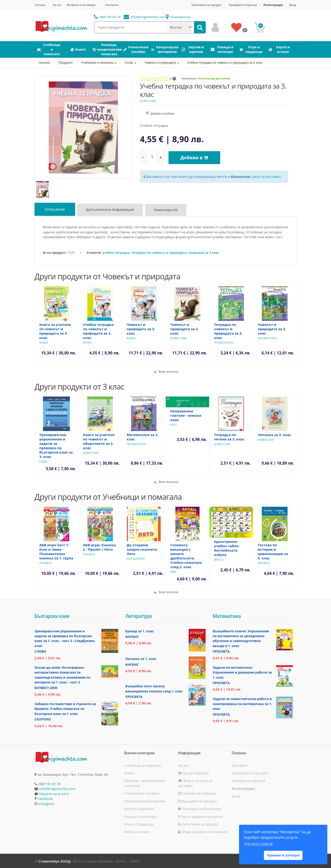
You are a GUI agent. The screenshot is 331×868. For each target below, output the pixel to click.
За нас (58, 5)
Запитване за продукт (203, 5)
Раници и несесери (140, 816)
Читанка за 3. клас (274, 434)
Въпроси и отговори (83, 5)
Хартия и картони (139, 808)
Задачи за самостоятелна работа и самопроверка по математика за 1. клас (242, 703)
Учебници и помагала (97, 62)
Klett (174, 424)
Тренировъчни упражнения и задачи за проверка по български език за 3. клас (56, 445)
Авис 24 (219, 559)
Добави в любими (163, 114)
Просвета (45, 562)
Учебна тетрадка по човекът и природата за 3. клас (225, 62)
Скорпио (43, 719)
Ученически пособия (142, 793)
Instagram (47, 803)
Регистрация (273, 5)
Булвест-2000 (148, 101)
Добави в (195, 157)
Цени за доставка (266, 175)
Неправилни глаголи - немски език (186, 415)
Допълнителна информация (111, 210)
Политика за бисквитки (199, 808)
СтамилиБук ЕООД (54, 861)
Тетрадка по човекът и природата (159, 252)
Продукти (65, 62)
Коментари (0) (167, 210)
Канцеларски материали (145, 801)
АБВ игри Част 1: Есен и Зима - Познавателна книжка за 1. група (56, 551)
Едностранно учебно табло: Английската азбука (227, 547)
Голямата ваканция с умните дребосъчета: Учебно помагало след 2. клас (186, 555)
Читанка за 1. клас (141, 658)
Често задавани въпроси (200, 816)
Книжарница (178, 17)
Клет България (136, 558)
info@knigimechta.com (57, 788)
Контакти (114, 5)
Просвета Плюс (224, 342)
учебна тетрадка (116, 252)
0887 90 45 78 (107, 17)
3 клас (129, 62)
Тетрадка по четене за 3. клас (229, 436)
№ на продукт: (55, 252)
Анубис (44, 342)
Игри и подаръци (139, 824)
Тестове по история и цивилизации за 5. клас (273, 551)
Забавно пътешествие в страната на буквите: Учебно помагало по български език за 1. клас (65, 708)
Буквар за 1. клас (140, 630)
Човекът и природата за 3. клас (141, 328)
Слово (43, 461)
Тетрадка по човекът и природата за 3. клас (228, 330)
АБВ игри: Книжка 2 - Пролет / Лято (99, 546)
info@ (144, 17)
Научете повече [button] (258, 844)
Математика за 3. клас (143, 436)
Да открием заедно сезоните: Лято (142, 549)
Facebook (45, 798)
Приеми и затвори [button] (283, 855)
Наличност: (189, 78)
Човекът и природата (161, 62)
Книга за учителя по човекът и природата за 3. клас (55, 330)
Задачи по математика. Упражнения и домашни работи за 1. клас (242, 672)
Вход (293, 5)
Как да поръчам (193, 773)
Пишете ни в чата (54, 793)
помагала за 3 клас (204, 252)
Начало (40, 5)
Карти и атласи (137, 831)
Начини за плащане (197, 793)
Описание (55, 209)
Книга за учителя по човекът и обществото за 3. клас (99, 441)
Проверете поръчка (241, 5)
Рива (173, 571)
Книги (129, 773)
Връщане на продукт (197, 801)
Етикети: (94, 252)
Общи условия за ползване (203, 831)
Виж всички (165, 371)
